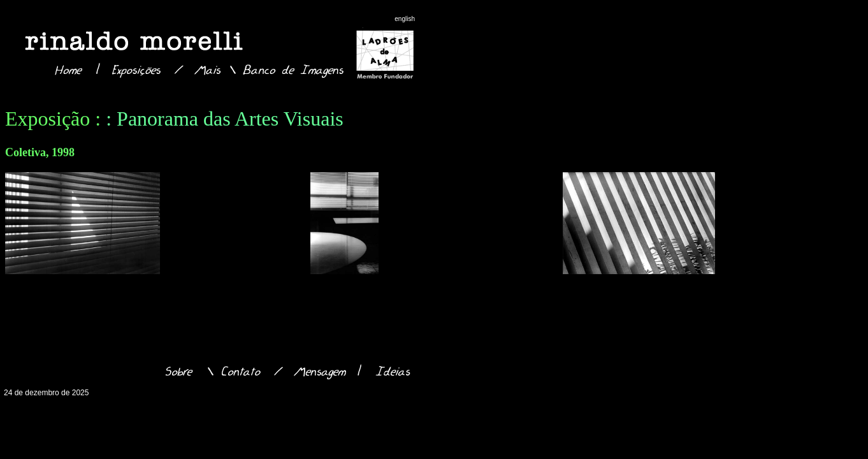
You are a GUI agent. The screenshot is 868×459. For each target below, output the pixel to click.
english (405, 19)
